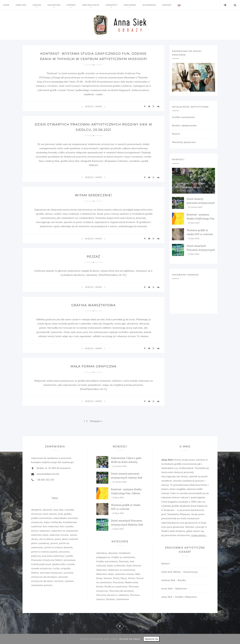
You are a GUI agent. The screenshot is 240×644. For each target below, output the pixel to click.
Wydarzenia (147, 5)
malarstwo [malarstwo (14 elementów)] (45, 531)
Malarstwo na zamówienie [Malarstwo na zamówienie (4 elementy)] (122, 570)
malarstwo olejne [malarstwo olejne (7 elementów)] (40, 535)
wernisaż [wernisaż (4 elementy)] (59, 581)
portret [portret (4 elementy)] (54, 543)
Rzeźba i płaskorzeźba (184, 125)
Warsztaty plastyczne (184, 142)
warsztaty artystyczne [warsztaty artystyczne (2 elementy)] (51, 573)
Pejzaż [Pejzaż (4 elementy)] (124, 578)
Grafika (36, 5)
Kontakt (165, 5)
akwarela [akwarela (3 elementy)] (47, 510)
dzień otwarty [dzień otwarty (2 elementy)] (50, 514)
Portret (70, 5)
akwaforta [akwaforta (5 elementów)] (36, 510)
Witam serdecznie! (94, 195)
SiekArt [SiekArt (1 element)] (35, 573)
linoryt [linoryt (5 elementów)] (35, 531)
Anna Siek (21, 5)
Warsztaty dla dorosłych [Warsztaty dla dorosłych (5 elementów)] (121, 591)
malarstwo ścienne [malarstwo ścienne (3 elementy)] (124, 574)
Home (6, 5)
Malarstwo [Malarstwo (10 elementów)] (102, 570)
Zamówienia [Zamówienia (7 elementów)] (123, 599)
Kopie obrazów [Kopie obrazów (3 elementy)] (134, 566)
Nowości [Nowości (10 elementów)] (108, 578)
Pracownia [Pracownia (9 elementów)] (118, 582)
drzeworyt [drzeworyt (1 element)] (36, 514)
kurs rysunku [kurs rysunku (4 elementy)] (67, 526)
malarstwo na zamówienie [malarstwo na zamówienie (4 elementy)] (65, 531)
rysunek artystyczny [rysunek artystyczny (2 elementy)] (41, 568)
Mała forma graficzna (93, 366)
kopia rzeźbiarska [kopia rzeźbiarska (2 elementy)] (53, 522)
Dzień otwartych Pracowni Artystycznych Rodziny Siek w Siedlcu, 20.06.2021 (127, 525)
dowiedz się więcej (130, 639)
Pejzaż (94, 257)
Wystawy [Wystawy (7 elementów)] (110, 599)
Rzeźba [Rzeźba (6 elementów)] (100, 587)
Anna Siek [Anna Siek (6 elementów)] (58, 510)
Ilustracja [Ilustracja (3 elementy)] (124, 561)
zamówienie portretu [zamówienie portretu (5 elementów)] (42, 585)
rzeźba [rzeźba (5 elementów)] (56, 568)
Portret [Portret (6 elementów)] (132, 578)
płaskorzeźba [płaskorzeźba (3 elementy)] (59, 564)
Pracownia (128, 5)
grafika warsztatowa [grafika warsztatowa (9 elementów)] (42, 518)
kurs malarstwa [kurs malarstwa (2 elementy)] (51, 526)
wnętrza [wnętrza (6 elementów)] (100, 599)
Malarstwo (53, 5)
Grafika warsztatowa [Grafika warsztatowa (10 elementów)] (107, 561)
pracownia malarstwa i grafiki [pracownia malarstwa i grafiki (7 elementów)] (57, 556)
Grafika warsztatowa (93, 305)
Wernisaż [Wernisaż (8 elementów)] (135, 595)
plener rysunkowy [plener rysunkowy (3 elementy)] (40, 543)
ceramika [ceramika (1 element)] (69, 510)
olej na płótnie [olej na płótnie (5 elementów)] (46, 539)
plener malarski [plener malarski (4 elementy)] (70, 539)
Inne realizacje (90, 5)
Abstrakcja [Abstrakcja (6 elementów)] (102, 553)
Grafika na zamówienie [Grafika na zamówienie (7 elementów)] (123, 557)
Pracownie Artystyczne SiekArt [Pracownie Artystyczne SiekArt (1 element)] (47, 560)
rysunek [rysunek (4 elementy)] (70, 564)
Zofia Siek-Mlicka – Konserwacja (179, 572)
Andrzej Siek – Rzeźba (174, 580)
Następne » (96, 421)
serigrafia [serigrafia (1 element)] (66, 568)
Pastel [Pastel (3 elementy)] (116, 578)
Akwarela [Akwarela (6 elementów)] (113, 553)
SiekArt (165, 564)
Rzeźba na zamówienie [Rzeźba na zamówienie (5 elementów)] (116, 587)
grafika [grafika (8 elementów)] (68, 514)
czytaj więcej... (199, 535)
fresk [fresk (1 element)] (60, 514)
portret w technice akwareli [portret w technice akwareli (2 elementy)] (58, 547)
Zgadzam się (151, 639)
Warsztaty (110, 5)
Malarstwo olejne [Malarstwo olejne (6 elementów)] (105, 574)
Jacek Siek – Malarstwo (174, 589)
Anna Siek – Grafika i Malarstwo (179, 597)
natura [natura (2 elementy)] (73, 535)
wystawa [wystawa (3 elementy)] (69, 581)
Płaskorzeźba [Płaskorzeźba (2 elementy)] (131, 582)
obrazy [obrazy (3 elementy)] (34, 539)
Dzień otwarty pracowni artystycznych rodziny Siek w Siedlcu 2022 (127, 478)
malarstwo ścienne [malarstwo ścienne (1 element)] (59, 535)
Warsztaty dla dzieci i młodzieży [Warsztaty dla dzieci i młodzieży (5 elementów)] (113, 595)
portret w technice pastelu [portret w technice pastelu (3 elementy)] (44, 552)
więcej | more (93, 106)
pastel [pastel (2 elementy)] (58, 539)
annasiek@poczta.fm (48, 474)
